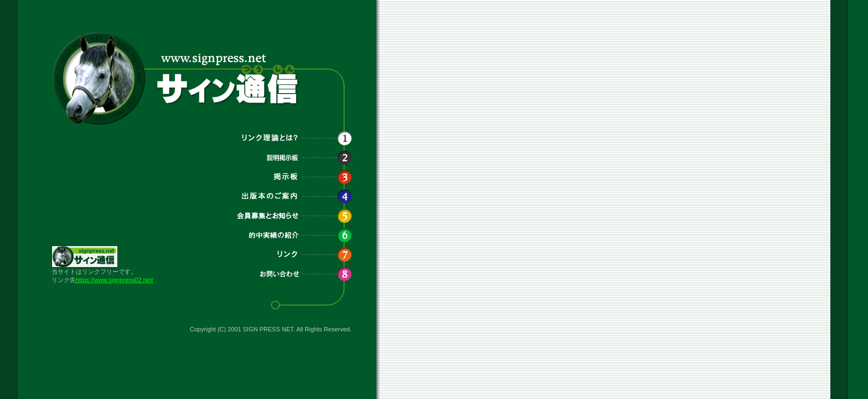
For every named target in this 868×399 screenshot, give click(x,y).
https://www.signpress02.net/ (115, 280)
